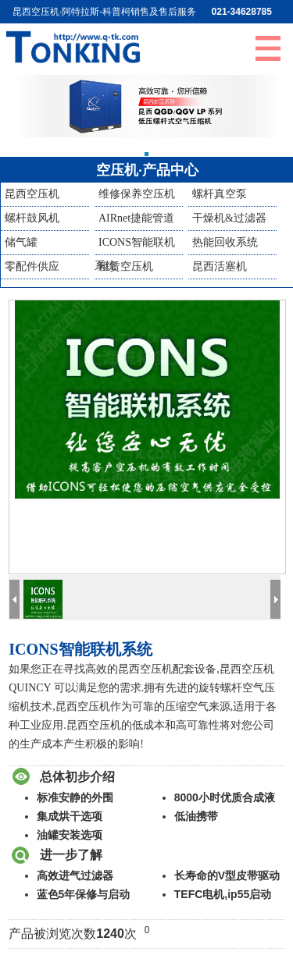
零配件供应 (32, 266)
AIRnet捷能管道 (136, 218)
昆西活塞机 (220, 266)
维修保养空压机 (137, 194)
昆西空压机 (32, 194)
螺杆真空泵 (220, 194)
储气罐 (21, 242)
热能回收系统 (225, 242)
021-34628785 (242, 12)
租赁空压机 (126, 266)
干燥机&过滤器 (229, 218)
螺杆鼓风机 (32, 218)
